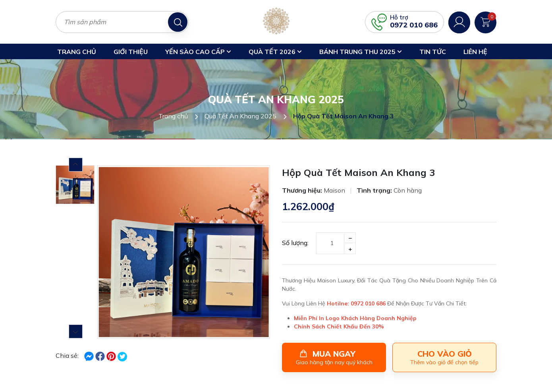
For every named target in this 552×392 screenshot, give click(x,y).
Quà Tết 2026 (275, 52)
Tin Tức (433, 52)
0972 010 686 (414, 25)
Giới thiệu (131, 52)
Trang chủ (77, 52)
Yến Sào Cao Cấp (198, 52)
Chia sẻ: (67, 355)
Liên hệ (475, 52)
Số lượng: (295, 243)
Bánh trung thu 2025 (361, 52)
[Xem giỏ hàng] (485, 21)
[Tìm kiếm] (178, 22)
